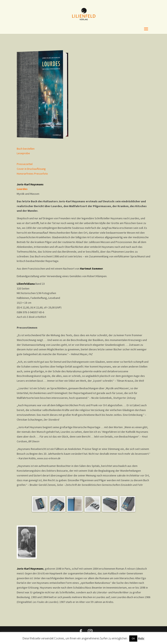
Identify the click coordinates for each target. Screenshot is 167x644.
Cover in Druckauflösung (31, 169)
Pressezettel (25, 164)
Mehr (141, 638)
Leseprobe (23, 153)
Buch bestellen (26, 149)
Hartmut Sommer (91, 269)
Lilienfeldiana (26, 284)
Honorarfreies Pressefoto (32, 174)
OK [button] (133, 639)
